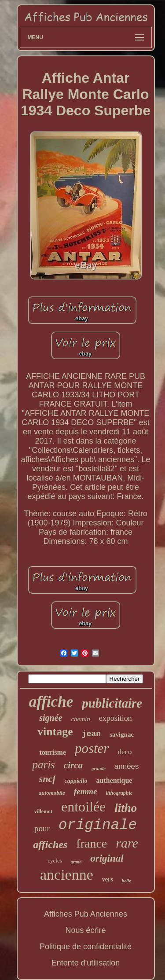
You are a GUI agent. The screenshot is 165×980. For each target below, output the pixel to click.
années (127, 766)
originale (98, 825)
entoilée (83, 807)
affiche (51, 702)
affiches (50, 844)
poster (92, 748)
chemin (80, 719)
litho (126, 808)
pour (42, 828)
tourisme (52, 752)
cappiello (76, 781)
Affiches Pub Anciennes (86, 914)
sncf (48, 779)
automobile (52, 793)
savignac (122, 734)
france (92, 843)
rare (127, 843)
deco (125, 752)
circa (73, 765)
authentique (114, 780)
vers (108, 879)
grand (76, 862)
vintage (55, 732)
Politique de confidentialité (86, 947)
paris (43, 765)
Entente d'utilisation (86, 963)
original (107, 858)
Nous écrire (85, 930)
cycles (55, 861)
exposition (115, 718)
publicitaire (112, 703)
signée (51, 718)
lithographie (119, 793)
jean (91, 734)
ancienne (67, 875)
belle (126, 881)
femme (86, 791)
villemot (43, 811)
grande (99, 768)
